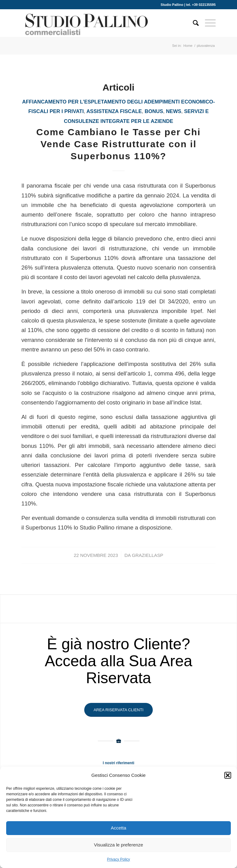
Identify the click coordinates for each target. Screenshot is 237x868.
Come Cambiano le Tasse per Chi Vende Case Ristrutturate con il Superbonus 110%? (119, 144)
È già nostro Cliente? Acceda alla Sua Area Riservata (118, 661)
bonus (154, 111)
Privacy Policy (119, 859)
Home (188, 46)
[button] (228, 775)
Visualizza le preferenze (119, 845)
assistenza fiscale (114, 111)
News (174, 111)
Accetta (118, 828)
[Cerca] (193, 23)
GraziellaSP (148, 555)
